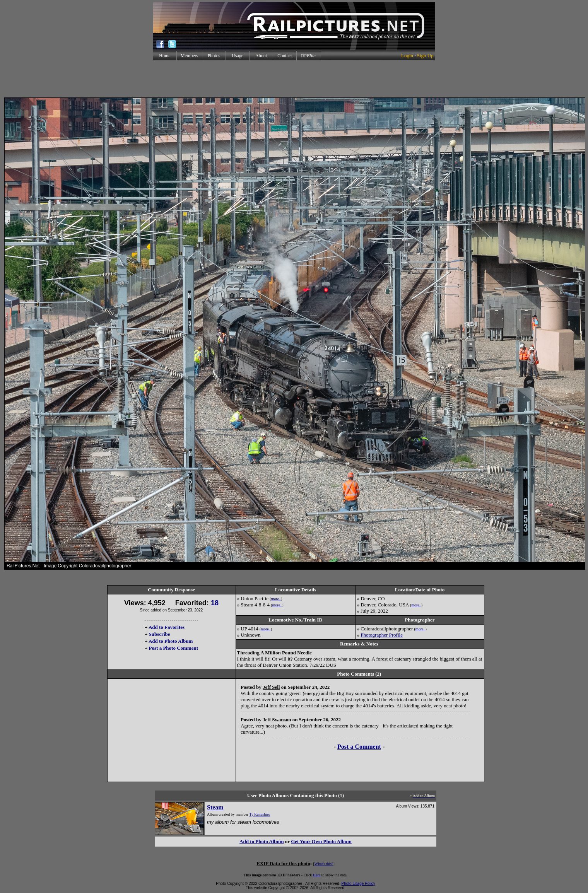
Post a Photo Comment (173, 648)
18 (215, 603)
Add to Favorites (167, 627)
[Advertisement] (294, 79)
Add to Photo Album (171, 641)
